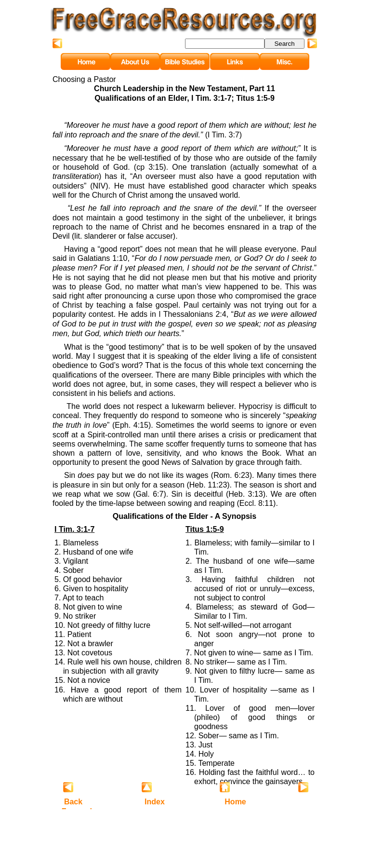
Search (284, 44)
